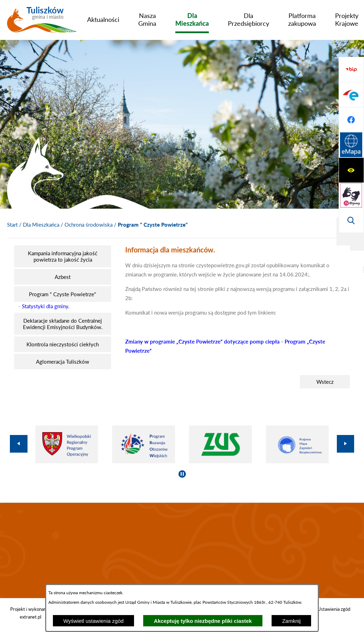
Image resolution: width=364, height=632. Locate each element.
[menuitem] (103, 19)
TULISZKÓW (182, 550)
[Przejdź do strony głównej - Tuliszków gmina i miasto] (42, 22)
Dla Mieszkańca (41, 225)
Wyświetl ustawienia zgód (94, 621)
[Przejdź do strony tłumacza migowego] (351, 95)
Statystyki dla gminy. (46, 306)
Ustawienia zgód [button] (334, 609)
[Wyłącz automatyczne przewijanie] (182, 474)
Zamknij (292, 621)
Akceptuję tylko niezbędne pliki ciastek (203, 621)
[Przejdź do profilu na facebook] (351, 195)
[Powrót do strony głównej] (12, 225)
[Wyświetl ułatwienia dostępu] (351, 70)
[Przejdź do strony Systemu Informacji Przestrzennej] (351, 220)
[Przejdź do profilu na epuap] (351, 170)
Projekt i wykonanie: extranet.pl (31, 613)
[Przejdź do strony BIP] (351, 145)
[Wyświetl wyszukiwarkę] (351, 120)
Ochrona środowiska (89, 225)
